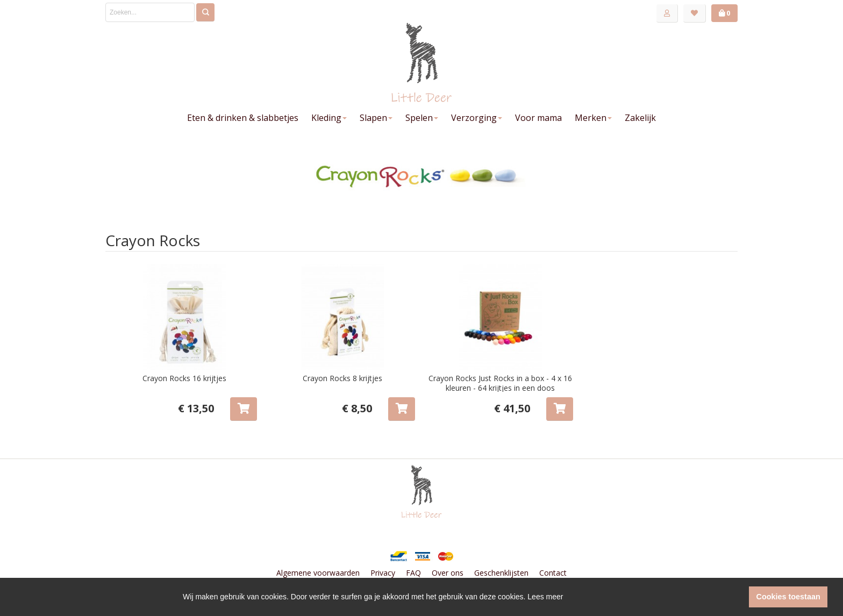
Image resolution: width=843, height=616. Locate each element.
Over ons (448, 573)
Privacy (383, 573)
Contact (553, 573)
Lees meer (545, 597)
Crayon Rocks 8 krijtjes (342, 378)
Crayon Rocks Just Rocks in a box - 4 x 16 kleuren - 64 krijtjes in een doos (500, 383)
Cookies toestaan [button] (788, 597)
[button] (738, 597)
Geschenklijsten (501, 573)
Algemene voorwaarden (318, 573)
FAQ (413, 573)
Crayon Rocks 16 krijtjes (184, 378)
